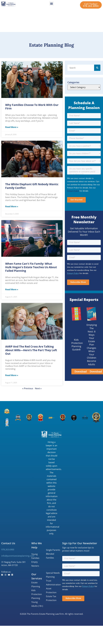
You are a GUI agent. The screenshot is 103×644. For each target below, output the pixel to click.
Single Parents (53, 550)
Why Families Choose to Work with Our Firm (32, 107)
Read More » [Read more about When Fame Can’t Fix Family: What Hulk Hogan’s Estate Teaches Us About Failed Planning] (12, 289)
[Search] (97, 68)
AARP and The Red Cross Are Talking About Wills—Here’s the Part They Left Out (31, 350)
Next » (38, 388)
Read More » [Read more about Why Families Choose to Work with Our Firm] (12, 127)
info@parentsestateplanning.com (18, 556)
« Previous (28, 388)
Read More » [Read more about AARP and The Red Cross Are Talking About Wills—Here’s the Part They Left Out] (12, 375)
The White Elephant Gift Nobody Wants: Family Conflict (32, 186)
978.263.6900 (8, 550)
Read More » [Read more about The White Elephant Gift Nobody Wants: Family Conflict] (12, 206)
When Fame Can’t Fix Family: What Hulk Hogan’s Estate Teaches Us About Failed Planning (31, 267)
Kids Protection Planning (37, 594)
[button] (51, 3)
